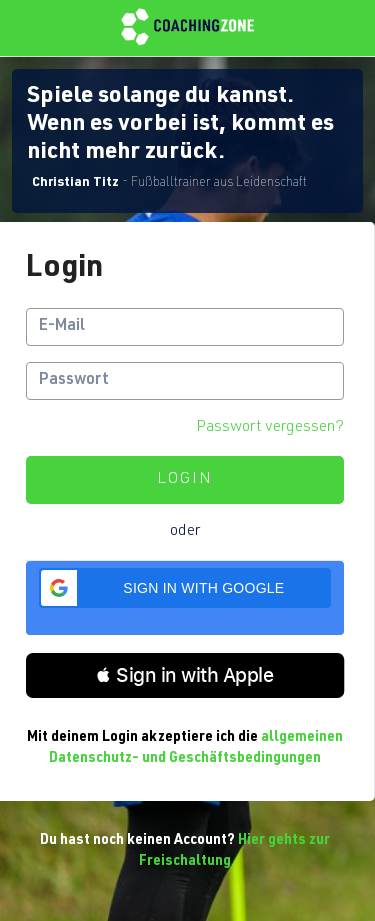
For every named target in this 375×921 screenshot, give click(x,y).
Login (185, 480)
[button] (185, 588)
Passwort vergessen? (270, 428)
